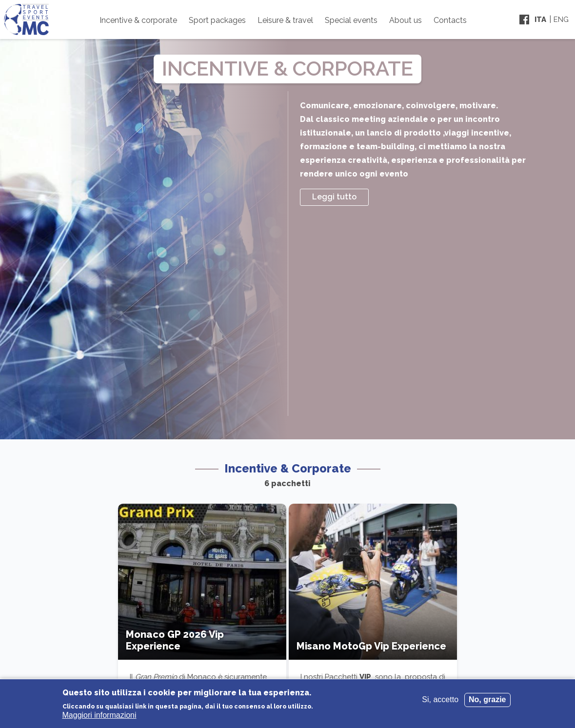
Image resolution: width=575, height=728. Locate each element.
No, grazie (487, 699)
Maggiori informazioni (99, 715)
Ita (540, 20)
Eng (561, 20)
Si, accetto (440, 699)
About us (406, 20)
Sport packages (217, 20)
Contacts (450, 20)
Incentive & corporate (138, 20)
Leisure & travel (285, 20)
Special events (351, 20)
